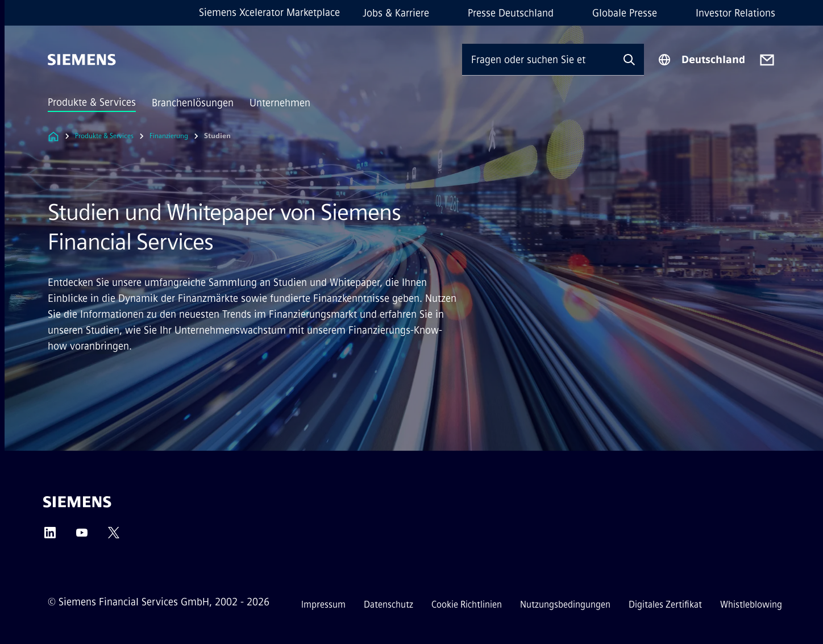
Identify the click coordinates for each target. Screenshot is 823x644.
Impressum (323, 604)
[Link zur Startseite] (53, 136)
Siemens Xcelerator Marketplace (269, 13)
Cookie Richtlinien (467, 604)
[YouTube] (82, 536)
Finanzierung (169, 136)
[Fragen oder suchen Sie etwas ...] (538, 59)
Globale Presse (625, 13)
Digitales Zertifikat (665, 604)
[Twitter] (114, 536)
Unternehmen (280, 103)
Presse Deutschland (511, 13)
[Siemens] (82, 60)
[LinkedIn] (50, 536)
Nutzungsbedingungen (565, 604)
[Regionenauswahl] (701, 60)
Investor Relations (735, 13)
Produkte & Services (92, 102)
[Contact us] (767, 60)
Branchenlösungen (193, 103)
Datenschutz (388, 604)
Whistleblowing (751, 604)
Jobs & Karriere (396, 13)
